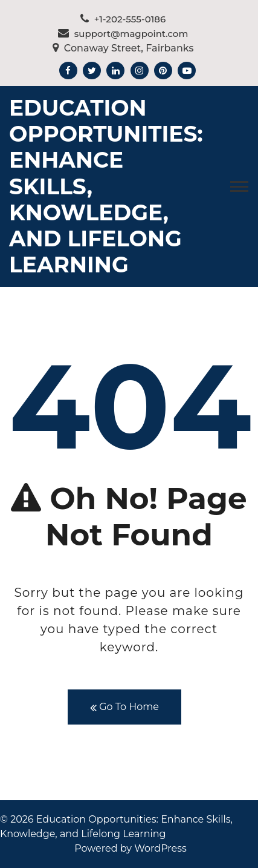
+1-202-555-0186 (123, 19)
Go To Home (124, 707)
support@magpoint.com (123, 34)
